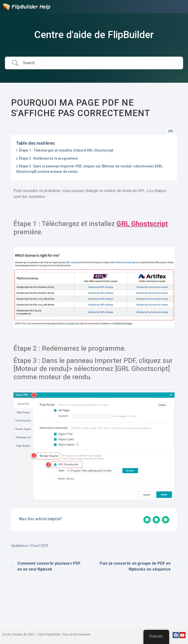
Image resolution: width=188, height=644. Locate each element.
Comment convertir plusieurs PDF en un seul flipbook (46, 566)
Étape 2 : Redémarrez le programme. (49, 158)
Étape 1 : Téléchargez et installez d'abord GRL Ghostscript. (67, 150)
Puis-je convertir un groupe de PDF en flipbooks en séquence (138, 566)
